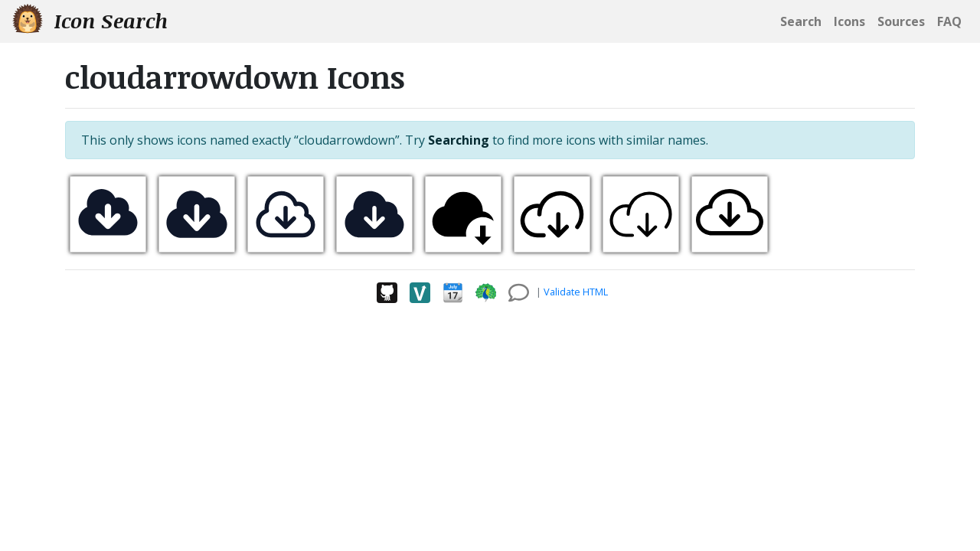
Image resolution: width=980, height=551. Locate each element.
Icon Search (90, 20)
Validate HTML (576, 292)
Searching (459, 140)
